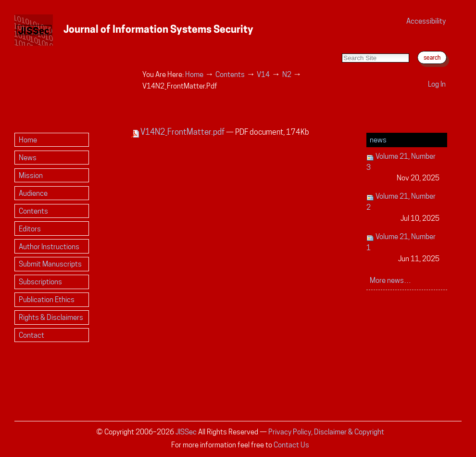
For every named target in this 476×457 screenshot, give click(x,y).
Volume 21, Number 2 (403, 208)
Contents (230, 74)
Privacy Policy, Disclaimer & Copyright (326, 432)
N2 (287, 74)
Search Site (342, 44)
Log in (437, 84)
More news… (390, 280)
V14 (263, 74)
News (378, 140)
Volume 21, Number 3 (403, 168)
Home (194, 74)
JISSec (186, 432)
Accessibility (426, 21)
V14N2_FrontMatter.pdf (179, 132)
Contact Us (291, 445)
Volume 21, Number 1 (403, 248)
